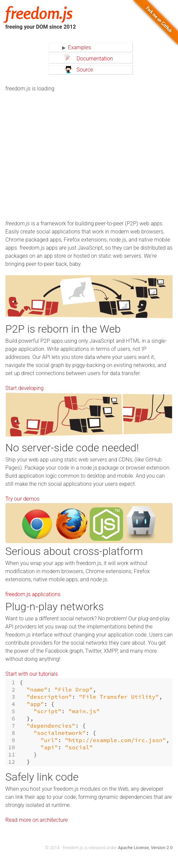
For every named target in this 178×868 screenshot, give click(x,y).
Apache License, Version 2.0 (145, 848)
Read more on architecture (37, 820)
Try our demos (22, 499)
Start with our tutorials (32, 674)
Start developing (25, 388)
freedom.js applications (33, 594)
